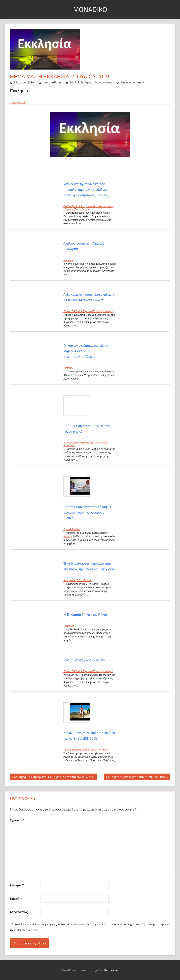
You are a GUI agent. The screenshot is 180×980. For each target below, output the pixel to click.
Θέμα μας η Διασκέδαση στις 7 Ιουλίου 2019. (136, 777)
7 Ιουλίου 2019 (18, 103)
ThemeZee (111, 970)
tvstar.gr (68, 536)
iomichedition (52, 82)
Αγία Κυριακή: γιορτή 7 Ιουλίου (85, 660)
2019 (73, 82)
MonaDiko (90, 9)
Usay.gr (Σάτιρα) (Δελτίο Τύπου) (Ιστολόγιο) (86, 750)
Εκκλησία (87, 82)
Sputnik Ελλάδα (72, 529)
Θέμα (98, 82)
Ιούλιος (107, 82)
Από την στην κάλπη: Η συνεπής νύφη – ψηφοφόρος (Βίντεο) (87, 513)
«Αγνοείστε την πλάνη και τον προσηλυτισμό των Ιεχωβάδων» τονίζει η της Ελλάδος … (88, 190)
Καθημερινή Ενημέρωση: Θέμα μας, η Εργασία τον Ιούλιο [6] (54, 777)
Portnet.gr (69, 626)
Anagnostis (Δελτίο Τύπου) (77, 580)
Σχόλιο (17, 820)
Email (16, 899)
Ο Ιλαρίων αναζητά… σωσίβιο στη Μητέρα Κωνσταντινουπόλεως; (87, 351)
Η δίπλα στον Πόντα (85, 615)
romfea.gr (68, 260)
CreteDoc (68, 368)
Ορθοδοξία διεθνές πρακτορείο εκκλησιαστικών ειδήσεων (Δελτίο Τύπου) (88, 208)
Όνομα (17, 885)
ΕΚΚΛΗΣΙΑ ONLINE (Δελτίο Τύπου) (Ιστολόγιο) (88, 311)
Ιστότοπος (19, 912)
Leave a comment (133, 82)
